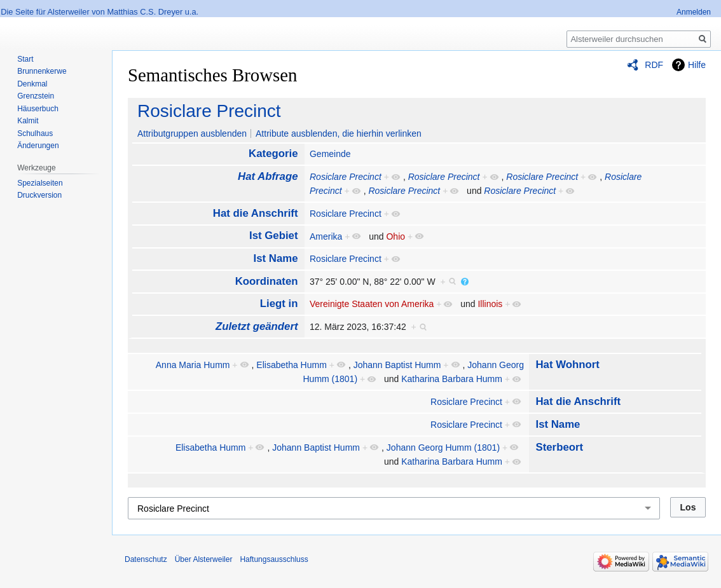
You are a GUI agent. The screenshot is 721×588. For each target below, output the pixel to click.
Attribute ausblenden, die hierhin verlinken (339, 133)
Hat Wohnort (567, 365)
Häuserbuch (38, 109)
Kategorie (273, 154)
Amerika (326, 236)
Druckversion (39, 195)
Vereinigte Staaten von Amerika (372, 304)
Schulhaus (35, 133)
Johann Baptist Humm (397, 365)
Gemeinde (330, 154)
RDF (654, 65)
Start (25, 59)
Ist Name (276, 258)
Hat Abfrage (268, 176)
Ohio (395, 236)
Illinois (490, 304)
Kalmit (28, 121)
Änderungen (38, 146)
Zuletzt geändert (257, 326)
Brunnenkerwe (42, 71)
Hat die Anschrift (256, 213)
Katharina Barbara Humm (452, 379)
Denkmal (32, 84)
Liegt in (279, 304)
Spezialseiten (40, 183)
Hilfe (697, 65)
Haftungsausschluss (274, 559)
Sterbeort (559, 447)
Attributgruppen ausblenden (192, 133)
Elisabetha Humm (292, 365)
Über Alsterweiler (204, 559)
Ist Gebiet (273, 236)
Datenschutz (146, 559)
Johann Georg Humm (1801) (443, 448)
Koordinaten (267, 281)
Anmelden (694, 12)
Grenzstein (36, 96)
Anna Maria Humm (193, 365)
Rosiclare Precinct (209, 111)
